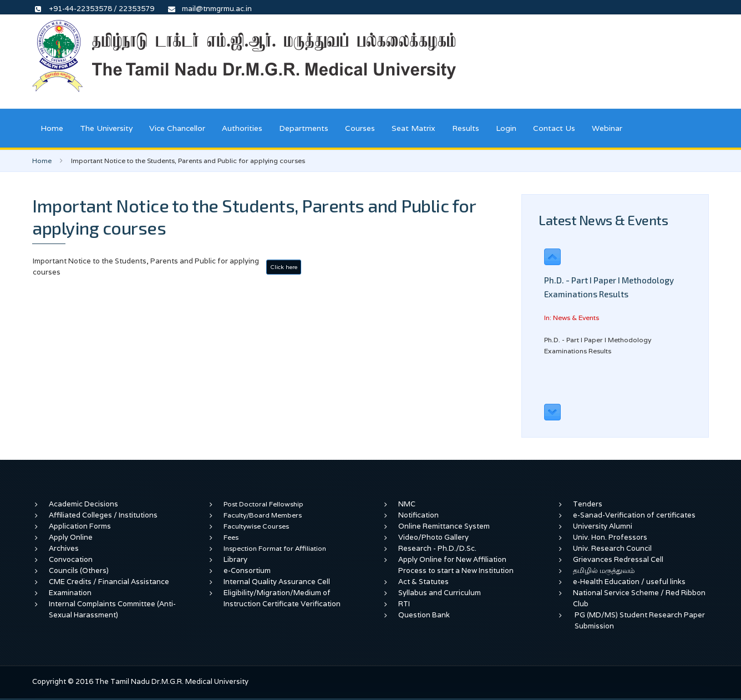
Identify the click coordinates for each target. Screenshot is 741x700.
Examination (70, 593)
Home (52, 128)
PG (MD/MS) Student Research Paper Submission (640, 620)
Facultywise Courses (256, 526)
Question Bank (424, 615)
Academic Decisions (83, 504)
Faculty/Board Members (263, 515)
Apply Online (71, 537)
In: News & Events (572, 318)
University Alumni (603, 526)
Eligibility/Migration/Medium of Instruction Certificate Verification (282, 598)
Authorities (242, 128)
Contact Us (554, 128)
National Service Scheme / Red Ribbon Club (639, 598)
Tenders (588, 504)
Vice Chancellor (177, 128)
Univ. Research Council (612, 548)
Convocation (71, 559)
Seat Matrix (413, 128)
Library (235, 559)
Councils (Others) (79, 570)
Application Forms (80, 526)
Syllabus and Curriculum (440, 593)
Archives (64, 548)
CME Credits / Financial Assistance (109, 582)
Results (466, 128)
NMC (407, 504)
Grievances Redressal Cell (618, 559)
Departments (304, 128)
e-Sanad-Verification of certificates (634, 515)
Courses (360, 128)
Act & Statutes (423, 582)
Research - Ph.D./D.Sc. (437, 548)
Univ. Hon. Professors (610, 537)
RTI (404, 604)
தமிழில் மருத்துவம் (604, 570)
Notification (418, 515)
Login (506, 128)
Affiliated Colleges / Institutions (103, 515)
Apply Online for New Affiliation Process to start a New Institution (457, 565)
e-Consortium (247, 570)
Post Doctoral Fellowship (263, 504)
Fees (231, 537)
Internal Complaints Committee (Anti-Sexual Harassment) (112, 609)
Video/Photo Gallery (433, 537)
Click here (284, 267)
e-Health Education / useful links (629, 582)
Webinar (607, 128)
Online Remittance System (444, 526)
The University (106, 128)
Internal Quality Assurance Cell (277, 582)
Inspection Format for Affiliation (275, 548)
